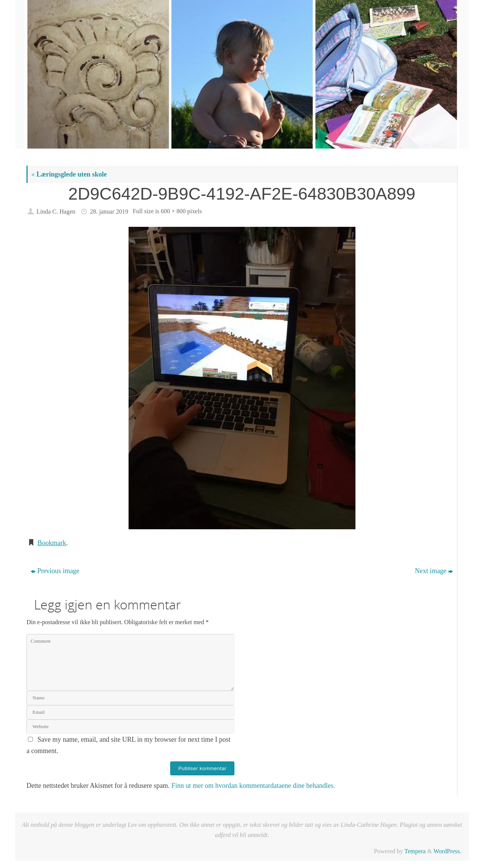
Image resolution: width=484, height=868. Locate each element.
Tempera (415, 851)
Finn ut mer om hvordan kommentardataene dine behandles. (253, 786)
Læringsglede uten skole (69, 174)
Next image (434, 571)
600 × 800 (173, 211)
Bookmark (52, 543)
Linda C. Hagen (56, 212)
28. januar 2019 (109, 212)
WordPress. (447, 851)
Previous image (55, 571)
